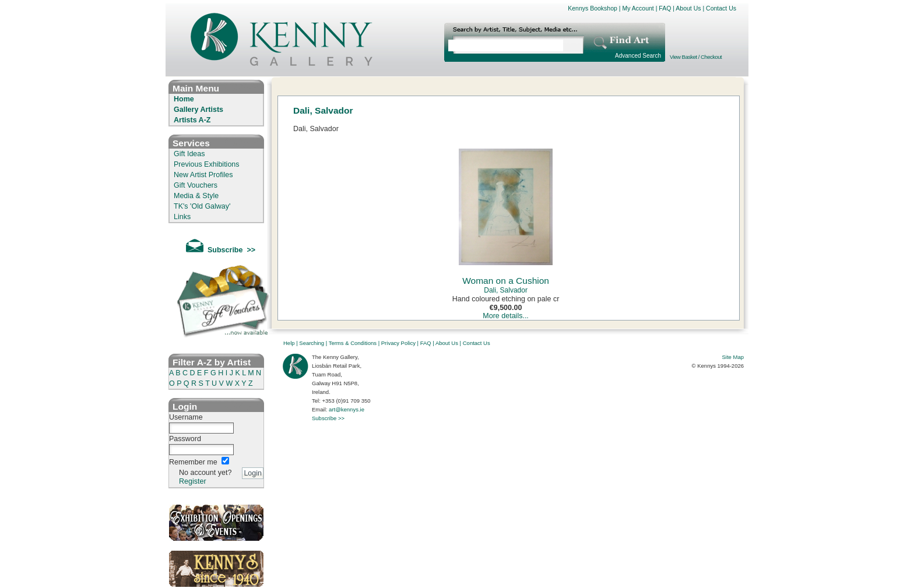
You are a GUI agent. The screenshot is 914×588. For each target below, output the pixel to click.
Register (193, 481)
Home (184, 99)
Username (186, 417)
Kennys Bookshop (593, 8)
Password (185, 439)
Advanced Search (638, 56)
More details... (506, 316)
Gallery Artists (198, 110)
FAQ (665, 8)
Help (289, 343)
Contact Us (721, 8)
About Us (688, 8)
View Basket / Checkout (696, 57)
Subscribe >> (328, 418)
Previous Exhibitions (207, 164)
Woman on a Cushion (506, 281)
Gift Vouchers (196, 185)
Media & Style (196, 196)
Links (182, 217)
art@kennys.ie (347, 409)
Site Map (733, 357)
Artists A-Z (192, 120)
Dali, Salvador (506, 290)
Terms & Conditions (353, 343)
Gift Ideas (189, 154)
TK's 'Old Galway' (202, 206)
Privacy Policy (398, 343)
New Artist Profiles (203, 175)
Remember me (193, 462)
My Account (638, 8)
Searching (312, 343)
